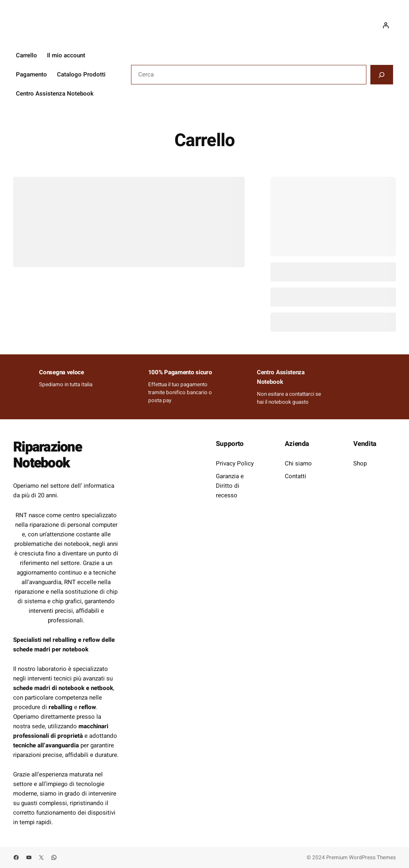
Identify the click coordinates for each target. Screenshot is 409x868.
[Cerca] (382, 75)
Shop (360, 463)
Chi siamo (298, 463)
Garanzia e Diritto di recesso (230, 486)
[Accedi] (386, 25)
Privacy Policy (235, 463)
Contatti (295, 476)
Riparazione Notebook (49, 455)
